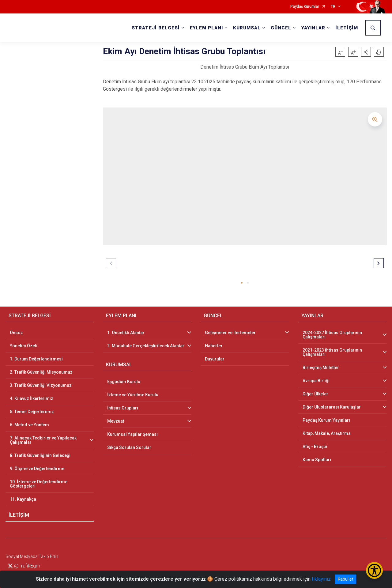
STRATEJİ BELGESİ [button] (156, 28)
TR (333, 7)
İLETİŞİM (347, 28)
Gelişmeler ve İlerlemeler (230, 333)
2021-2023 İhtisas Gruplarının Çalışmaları (332, 352)
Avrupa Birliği (316, 381)
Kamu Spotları (317, 460)
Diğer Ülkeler (315, 394)
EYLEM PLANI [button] (206, 28)
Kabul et (346, 579)
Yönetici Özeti (24, 346)
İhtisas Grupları (123, 408)
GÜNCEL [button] (281, 28)
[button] (366, 52)
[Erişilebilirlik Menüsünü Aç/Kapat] (374, 570)
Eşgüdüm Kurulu (124, 382)
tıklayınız (321, 579)
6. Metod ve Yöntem (29, 425)
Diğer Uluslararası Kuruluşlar (332, 407)
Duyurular (215, 359)
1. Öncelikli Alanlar (126, 333)
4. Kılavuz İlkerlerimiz (32, 398)
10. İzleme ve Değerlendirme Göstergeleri (39, 484)
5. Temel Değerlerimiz (32, 412)
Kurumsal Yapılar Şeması (132, 434)
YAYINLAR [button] (313, 28)
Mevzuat (116, 421)
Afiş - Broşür (315, 447)
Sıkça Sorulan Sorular (129, 447)
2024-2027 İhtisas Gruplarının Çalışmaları (332, 335)
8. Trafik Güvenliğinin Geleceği (40, 455)
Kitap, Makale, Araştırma (327, 433)
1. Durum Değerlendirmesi (36, 359)
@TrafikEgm (24, 566)
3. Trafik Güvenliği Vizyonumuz (41, 385)
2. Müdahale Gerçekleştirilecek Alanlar (146, 346)
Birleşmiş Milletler (321, 367)
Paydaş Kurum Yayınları (326, 420)
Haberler (214, 346)
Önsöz (16, 333)
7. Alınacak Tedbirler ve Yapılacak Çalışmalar (43, 440)
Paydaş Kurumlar (305, 7)
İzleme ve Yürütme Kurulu (133, 395)
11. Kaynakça (23, 499)
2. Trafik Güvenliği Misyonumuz (41, 372)
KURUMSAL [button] (247, 28)
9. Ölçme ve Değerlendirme (37, 469)
